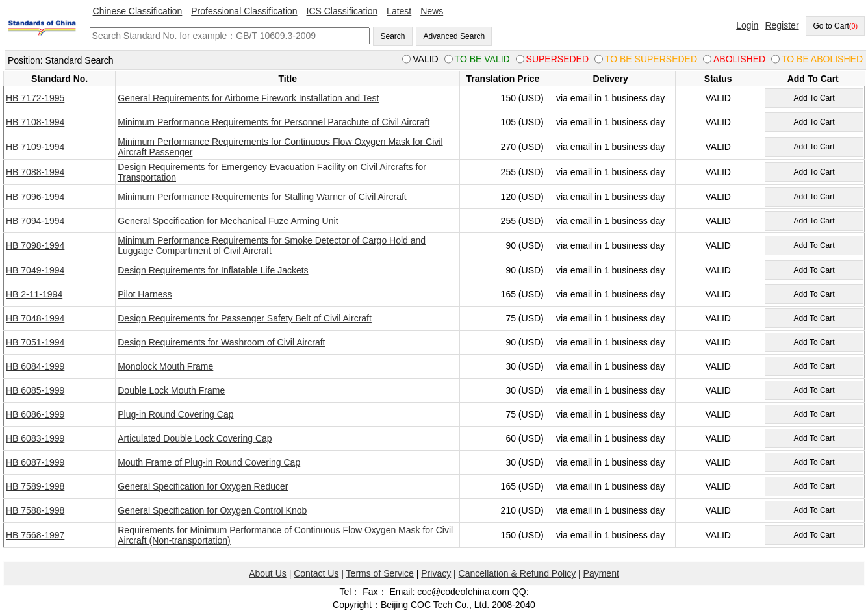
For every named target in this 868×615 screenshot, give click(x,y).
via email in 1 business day (610, 98)
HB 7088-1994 (35, 172)
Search (392, 36)
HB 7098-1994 (35, 245)
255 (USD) (522, 172)
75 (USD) (524, 318)
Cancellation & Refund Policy (517, 573)
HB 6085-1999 (35, 390)
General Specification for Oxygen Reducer (203, 486)
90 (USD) (524, 245)
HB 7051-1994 (35, 342)
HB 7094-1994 (35, 221)
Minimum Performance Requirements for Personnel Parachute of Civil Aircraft (274, 122)
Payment (601, 573)
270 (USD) (522, 147)
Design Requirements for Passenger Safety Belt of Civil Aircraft (245, 318)
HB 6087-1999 (35, 462)
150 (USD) (522, 98)
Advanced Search (454, 36)
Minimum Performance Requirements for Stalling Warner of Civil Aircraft (262, 197)
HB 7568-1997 (35, 535)
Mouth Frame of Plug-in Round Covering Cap (209, 462)
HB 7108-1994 (35, 122)
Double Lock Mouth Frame (171, 390)
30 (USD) (524, 366)
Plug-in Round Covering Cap (175, 414)
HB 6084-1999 (35, 366)
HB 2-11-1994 (34, 294)
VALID (718, 98)
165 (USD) (522, 294)
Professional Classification (244, 11)
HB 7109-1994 (35, 147)
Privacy (436, 573)
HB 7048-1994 (35, 318)
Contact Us (316, 573)
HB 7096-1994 (35, 197)
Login (747, 25)
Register (782, 25)
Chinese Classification (138, 11)
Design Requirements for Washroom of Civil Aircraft (221, 342)
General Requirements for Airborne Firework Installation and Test (248, 98)
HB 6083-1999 (35, 438)
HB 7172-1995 (35, 98)
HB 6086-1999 (35, 414)
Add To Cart (814, 98)
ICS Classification (342, 11)
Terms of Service (380, 573)
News (432, 11)
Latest (399, 11)
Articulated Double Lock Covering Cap (195, 438)
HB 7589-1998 (35, 486)
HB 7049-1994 (35, 270)
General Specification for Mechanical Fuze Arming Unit (228, 221)
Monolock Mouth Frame (165, 366)
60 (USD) (524, 438)
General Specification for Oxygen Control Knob (212, 510)
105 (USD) (522, 122)
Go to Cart (835, 26)
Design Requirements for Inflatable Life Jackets (213, 270)
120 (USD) (522, 197)
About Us (268, 573)
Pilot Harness (145, 294)
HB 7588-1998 (35, 510)
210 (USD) (522, 510)
